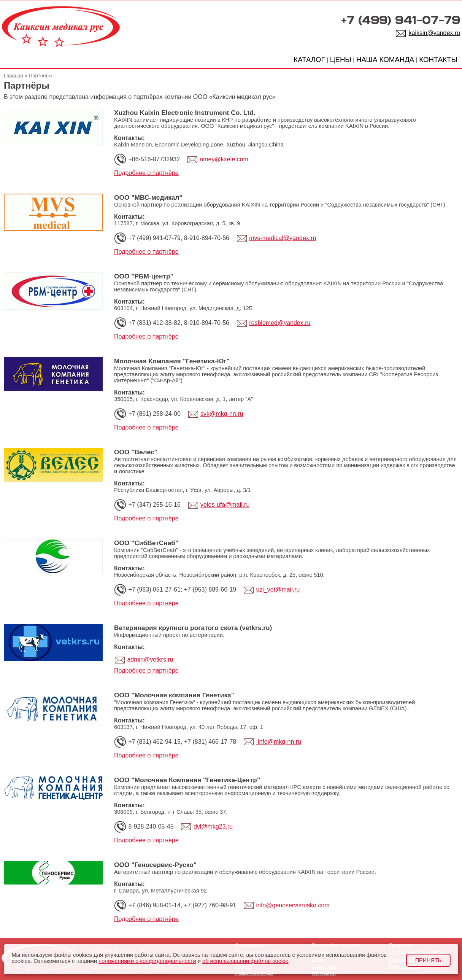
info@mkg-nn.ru (279, 742)
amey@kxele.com (224, 159)
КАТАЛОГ (309, 60)
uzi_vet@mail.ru (278, 589)
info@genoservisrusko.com (293, 905)
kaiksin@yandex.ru (434, 33)
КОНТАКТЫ (438, 60)
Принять (428, 960)
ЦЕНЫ (341, 60)
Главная (13, 76)
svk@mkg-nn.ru (222, 414)
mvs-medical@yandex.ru (283, 238)
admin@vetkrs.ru (150, 659)
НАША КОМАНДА (385, 60)
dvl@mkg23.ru (214, 826)
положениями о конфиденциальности (147, 961)
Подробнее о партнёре (146, 173)
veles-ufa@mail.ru (225, 505)
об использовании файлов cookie (245, 961)
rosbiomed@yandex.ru (280, 323)
